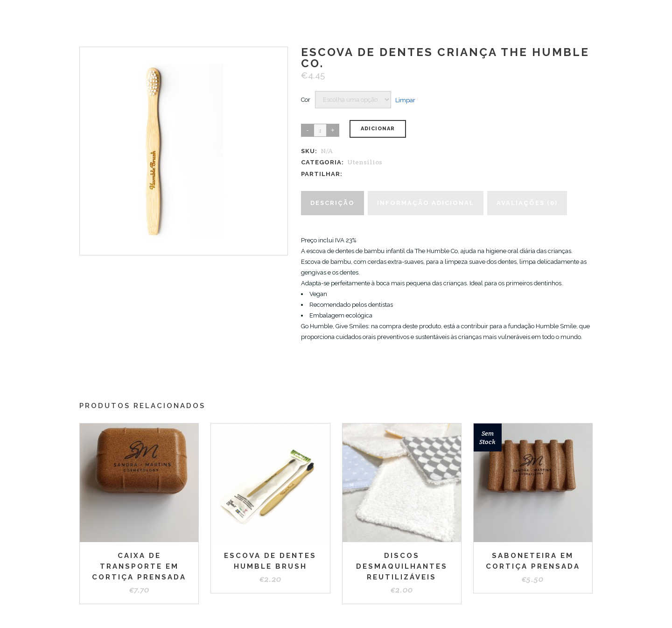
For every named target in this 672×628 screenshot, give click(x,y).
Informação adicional (426, 203)
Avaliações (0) (527, 203)
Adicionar (378, 129)
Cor (306, 100)
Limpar (405, 100)
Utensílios (365, 162)
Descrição (332, 203)
